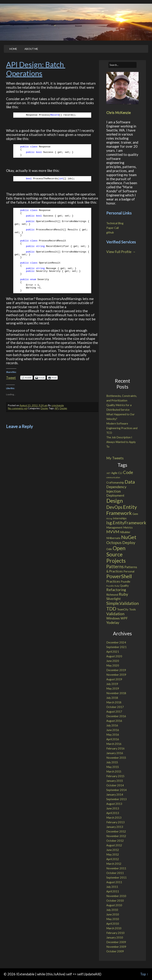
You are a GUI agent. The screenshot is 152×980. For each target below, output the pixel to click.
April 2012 (113, 859)
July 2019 (112, 684)
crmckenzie (58, 405)
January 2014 (115, 795)
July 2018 (112, 698)
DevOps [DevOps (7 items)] (114, 507)
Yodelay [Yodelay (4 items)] (113, 622)
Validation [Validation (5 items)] (115, 614)
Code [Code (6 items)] (128, 472)
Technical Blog (115, 223)
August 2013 (114, 804)
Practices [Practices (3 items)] (113, 581)
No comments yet (18, 408)
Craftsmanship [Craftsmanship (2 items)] (115, 482)
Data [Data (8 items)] (130, 482)
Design (44, 408)
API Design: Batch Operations (36, 69)
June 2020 (113, 661)
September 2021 (116, 647)
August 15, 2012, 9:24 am (34, 405)
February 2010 (115, 933)
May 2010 (113, 919)
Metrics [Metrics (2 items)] (128, 527)
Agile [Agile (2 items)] (114, 473)
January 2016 (115, 753)
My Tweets (115, 458)
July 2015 (112, 762)
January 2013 (115, 827)
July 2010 (112, 910)
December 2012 (116, 831)
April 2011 (113, 891)
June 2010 (113, 914)
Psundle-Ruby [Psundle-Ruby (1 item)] (113, 586)
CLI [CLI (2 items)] (120, 473)
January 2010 (115, 937)
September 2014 (116, 790)
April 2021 (113, 652)
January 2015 (115, 781)
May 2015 (113, 767)
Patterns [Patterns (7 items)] (115, 566)
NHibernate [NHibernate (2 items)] (113, 538)
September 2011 (116, 878)
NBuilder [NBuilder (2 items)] (125, 532)
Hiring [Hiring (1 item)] (109, 518)
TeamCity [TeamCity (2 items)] (123, 609)
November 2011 (116, 868)
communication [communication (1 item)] (113, 477)
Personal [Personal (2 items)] (129, 571)
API (57, 408)
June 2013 (113, 808)
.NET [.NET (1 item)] (108, 473)
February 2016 (115, 748)
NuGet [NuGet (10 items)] (129, 537)
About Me (31, 49)
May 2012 (113, 855)
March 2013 (114, 818)
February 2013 (115, 822)
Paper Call (112, 228)
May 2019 (113, 689)
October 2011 (115, 873)
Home (13, 49)
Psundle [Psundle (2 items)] (125, 581)
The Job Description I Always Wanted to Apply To (121, 442)
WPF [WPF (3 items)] (124, 618)
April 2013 (113, 813)
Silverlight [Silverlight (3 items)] (113, 599)
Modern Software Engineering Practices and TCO (122, 428)
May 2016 (113, 735)
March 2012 (114, 864)
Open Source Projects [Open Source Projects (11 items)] (116, 554)
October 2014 (115, 785)
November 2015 (116, 758)
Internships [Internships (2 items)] (120, 518)
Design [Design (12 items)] (115, 501)
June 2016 (113, 730)
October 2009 (115, 951)
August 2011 (114, 882)
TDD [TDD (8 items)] (111, 609)
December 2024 (116, 642)
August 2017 (114, 712)
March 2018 (114, 702)
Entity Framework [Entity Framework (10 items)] (122, 510)
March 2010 (114, 928)
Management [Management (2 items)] (114, 527)
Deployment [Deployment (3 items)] (115, 495)
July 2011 (112, 887)
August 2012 (114, 845)
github (110, 232)
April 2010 (113, 924)
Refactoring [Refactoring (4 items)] (116, 590)
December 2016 (116, 716)
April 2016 (113, 739)
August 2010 (114, 905)
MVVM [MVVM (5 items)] (113, 532)
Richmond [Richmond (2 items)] (112, 595)
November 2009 (116, 947)
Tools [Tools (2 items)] (132, 609)
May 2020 (113, 665)
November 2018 (116, 693)
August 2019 (114, 679)
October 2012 (115, 841)
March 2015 (114, 772)
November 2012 (116, 836)
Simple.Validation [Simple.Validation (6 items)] (123, 603)
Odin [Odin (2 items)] (109, 549)
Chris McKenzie (118, 113)
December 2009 (116, 942)
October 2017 (115, 707)
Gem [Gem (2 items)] (135, 514)
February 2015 (115, 776)
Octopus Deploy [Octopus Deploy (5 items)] (121, 543)
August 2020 (114, 656)
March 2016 (114, 744)
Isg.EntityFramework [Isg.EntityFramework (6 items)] (126, 523)
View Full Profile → (121, 252)
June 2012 (113, 850)
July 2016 (112, 725)
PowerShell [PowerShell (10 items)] (119, 576)
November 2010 (116, 896)
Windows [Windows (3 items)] (113, 618)
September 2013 (116, 799)
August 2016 (114, 721)
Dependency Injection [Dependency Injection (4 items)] (116, 489)
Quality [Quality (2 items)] (124, 586)
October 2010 (115, 901)
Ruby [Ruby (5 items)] (123, 594)
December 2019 (116, 670)
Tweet (11, 377)
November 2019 (116, 675)
